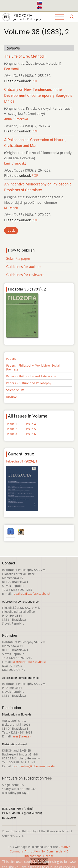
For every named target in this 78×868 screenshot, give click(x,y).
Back (11, 230)
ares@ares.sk (22, 736)
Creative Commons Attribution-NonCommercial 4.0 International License (40, 851)
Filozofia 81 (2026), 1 (22, 461)
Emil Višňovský (15, 163)
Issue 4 (31, 424)
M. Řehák (11, 208)
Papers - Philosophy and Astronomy (31, 376)
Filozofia (23, 16)
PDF (35, 81)
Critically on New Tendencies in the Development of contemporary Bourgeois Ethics (38, 95)
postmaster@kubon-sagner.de (34, 766)
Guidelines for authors (24, 267)
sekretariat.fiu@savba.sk (29, 662)
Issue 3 (12, 434)
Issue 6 (31, 434)
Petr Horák (12, 69)
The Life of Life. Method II (25, 56)
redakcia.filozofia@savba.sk (31, 594)
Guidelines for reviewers (25, 275)
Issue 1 (12, 424)
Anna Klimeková (16, 119)
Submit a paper (18, 258)
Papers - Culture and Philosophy (29, 383)
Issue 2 (12, 429)
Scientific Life (15, 390)
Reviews (12, 397)
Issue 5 (31, 429)
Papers (11, 359)
